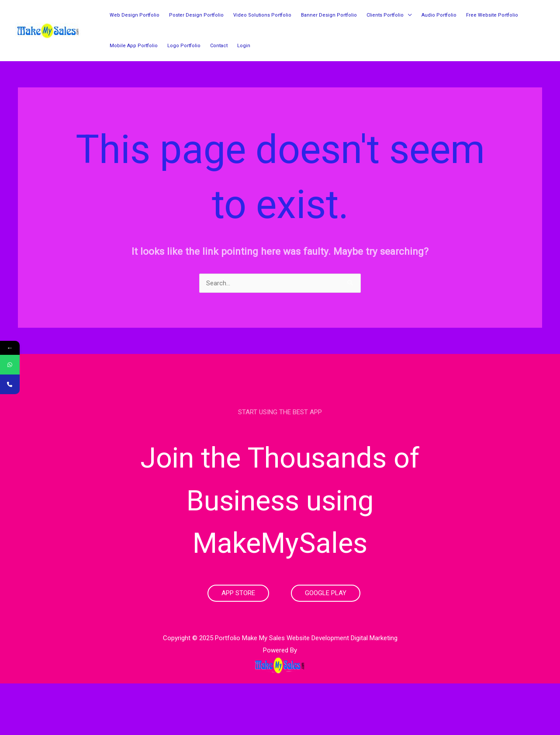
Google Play (326, 593)
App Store (238, 593)
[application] (408, 15)
